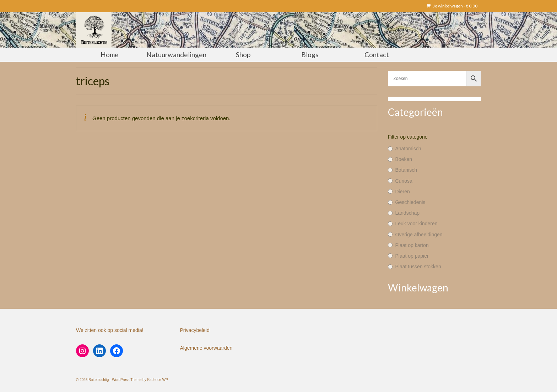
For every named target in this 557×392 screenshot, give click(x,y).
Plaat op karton (412, 245)
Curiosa (404, 181)
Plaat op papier (412, 256)
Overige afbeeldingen (419, 235)
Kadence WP (157, 380)
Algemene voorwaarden (206, 348)
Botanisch (406, 170)
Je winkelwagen (452, 6)
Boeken (404, 159)
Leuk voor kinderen (417, 224)
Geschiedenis (410, 202)
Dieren (403, 192)
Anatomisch (408, 149)
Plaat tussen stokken (418, 267)
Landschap (408, 213)
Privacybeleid (195, 330)
